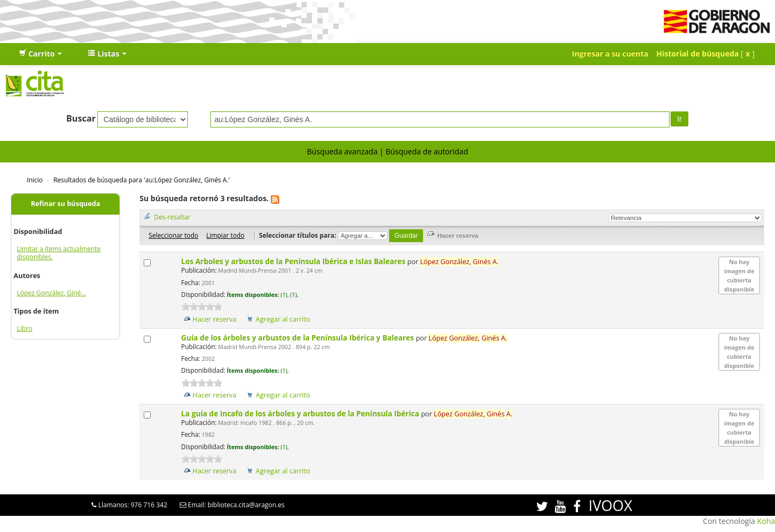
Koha (766, 521)
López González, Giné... (51, 293)
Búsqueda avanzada (342, 151)
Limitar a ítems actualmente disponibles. (59, 253)
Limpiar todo (225, 235)
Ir (679, 119)
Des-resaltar (172, 217)
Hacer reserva (215, 319)
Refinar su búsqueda (65, 204)
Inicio (35, 180)
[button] (40, 54)
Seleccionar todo (173, 235)
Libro (24, 328)
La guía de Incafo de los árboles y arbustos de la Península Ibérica (301, 413)
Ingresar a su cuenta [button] (610, 54)
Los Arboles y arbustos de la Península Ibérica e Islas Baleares (294, 261)
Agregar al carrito (283, 319)
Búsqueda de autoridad (427, 151)
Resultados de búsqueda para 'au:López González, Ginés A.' (142, 180)
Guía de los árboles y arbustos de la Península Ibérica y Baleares (299, 338)
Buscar (81, 118)
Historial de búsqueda (698, 54)
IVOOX (610, 505)
